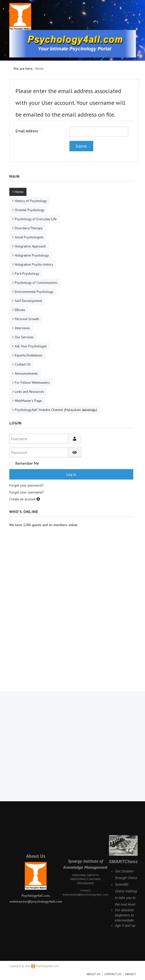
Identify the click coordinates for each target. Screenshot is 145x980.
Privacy (131, 974)
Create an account (25, 499)
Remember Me (27, 463)
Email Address (28, 131)
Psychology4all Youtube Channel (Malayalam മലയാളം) (56, 410)
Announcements (26, 373)
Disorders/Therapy (29, 228)
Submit (81, 146)
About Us (36, 856)
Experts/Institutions (29, 355)
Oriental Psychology (30, 210)
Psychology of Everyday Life (36, 219)
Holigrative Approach (30, 246)
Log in (71, 474)
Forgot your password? (26, 485)
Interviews (22, 328)
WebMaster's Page (28, 401)
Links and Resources (29, 392)
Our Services (24, 337)
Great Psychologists (29, 237)
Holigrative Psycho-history (34, 264)
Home (19, 192)
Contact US (23, 364)
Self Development (28, 301)
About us (93, 974)
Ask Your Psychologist (31, 346)
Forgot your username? (27, 492)
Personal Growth (27, 319)
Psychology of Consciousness (36, 283)
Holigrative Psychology (32, 255)
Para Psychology (27, 273)
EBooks (20, 310)
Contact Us (113, 974)
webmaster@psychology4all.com (86, 894)
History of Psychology (31, 201)
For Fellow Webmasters (32, 382)
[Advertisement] (71, 576)
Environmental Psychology (34, 292)
